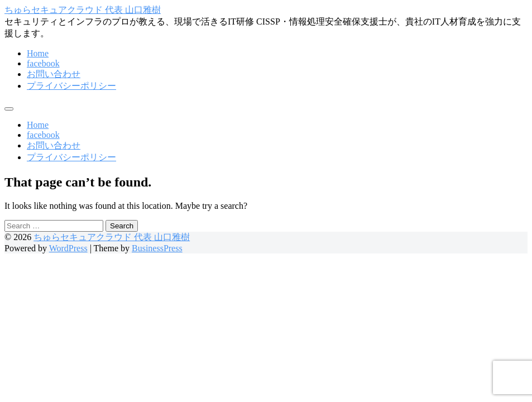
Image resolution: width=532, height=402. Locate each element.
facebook (43, 63)
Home (38, 53)
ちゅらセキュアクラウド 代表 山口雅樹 (83, 10)
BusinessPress (157, 248)
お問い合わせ (54, 74)
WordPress (68, 248)
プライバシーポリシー (71, 86)
